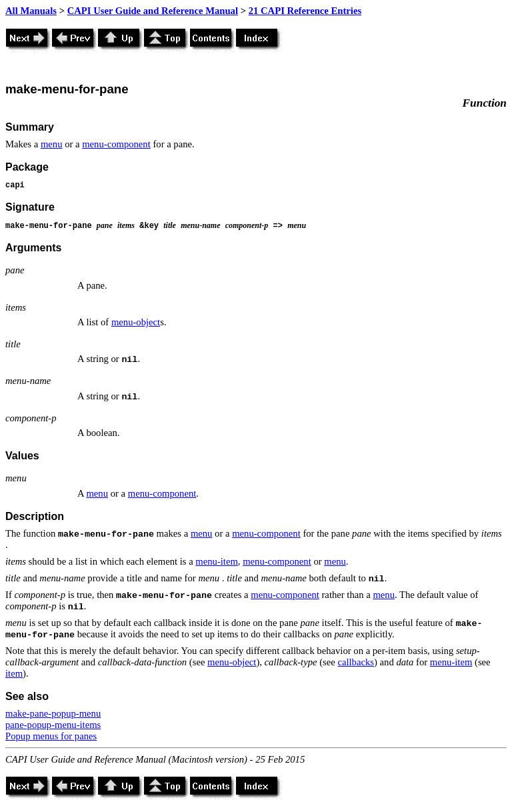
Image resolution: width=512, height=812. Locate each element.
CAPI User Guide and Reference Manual (153, 11)
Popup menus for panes (51, 736)
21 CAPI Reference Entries (305, 11)
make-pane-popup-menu (53, 713)
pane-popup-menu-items (53, 725)
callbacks (356, 662)
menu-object (136, 322)
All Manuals (31, 11)
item (14, 673)
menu (52, 144)
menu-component (116, 144)
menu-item (217, 561)
